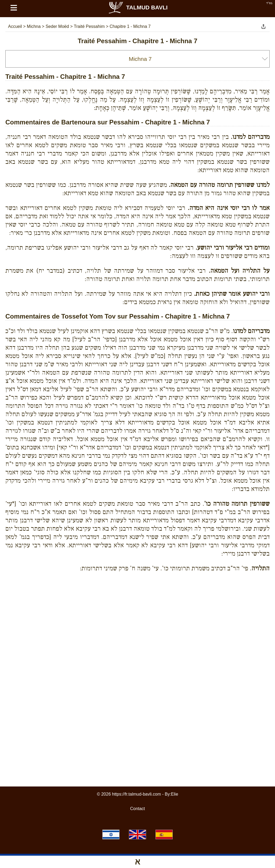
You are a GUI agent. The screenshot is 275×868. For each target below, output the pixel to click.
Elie (175, 794)
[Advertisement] (137, 601)
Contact (137, 809)
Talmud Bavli (138, 7)
